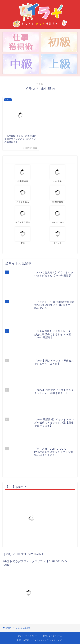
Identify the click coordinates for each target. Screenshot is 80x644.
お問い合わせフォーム (52, 636)
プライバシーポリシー (28, 636)
